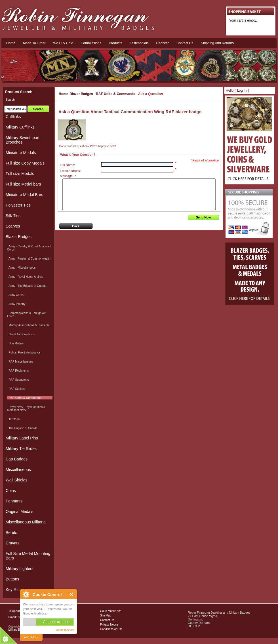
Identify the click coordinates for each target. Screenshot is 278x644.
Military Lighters (20, 569)
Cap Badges (17, 459)
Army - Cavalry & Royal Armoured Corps (29, 248)
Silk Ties (13, 216)
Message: (68, 176)
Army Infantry (16, 304)
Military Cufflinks (20, 127)
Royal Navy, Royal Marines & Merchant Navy (26, 409)
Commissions (91, 43)
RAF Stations (16, 389)
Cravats (12, 543)
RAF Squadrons (18, 380)
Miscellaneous (18, 470)
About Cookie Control (26, 594)
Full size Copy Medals (25, 163)
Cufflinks (13, 117)
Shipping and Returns (217, 43)
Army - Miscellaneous (21, 268)
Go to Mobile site (111, 611)
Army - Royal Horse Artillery (25, 277)
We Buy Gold (63, 43)
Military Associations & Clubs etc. (29, 325)
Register (162, 43)
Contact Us (107, 620)
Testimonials (139, 43)
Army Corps (15, 295)
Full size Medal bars (23, 184)
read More (31, 637)
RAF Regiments (18, 371)
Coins (11, 491)
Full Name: (67, 165)
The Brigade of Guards (22, 428)
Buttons (12, 579)
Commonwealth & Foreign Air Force (26, 315)
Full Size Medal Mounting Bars (28, 556)
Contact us (185, 43)
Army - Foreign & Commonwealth (29, 259)
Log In (242, 91)
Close (72, 594)
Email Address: (70, 171)
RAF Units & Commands (116, 94)
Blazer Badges (81, 94)
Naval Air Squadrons (21, 334)
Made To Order (34, 43)
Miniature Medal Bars (24, 195)
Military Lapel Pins (22, 438)
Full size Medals (20, 174)
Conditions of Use (111, 629)
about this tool (65, 630)
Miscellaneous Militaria (26, 522)
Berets (11, 533)
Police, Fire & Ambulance (24, 352)
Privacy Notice (109, 625)
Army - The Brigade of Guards (27, 286)
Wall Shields (17, 480)
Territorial (14, 419)
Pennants (14, 501)
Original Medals (19, 512)
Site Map (106, 615)
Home (11, 43)
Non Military (15, 343)
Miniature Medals (21, 153)
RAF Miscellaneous (20, 362)
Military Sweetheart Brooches (23, 140)
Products (115, 43)
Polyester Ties (18, 205)
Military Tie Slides (21, 449)
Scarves (13, 226)
